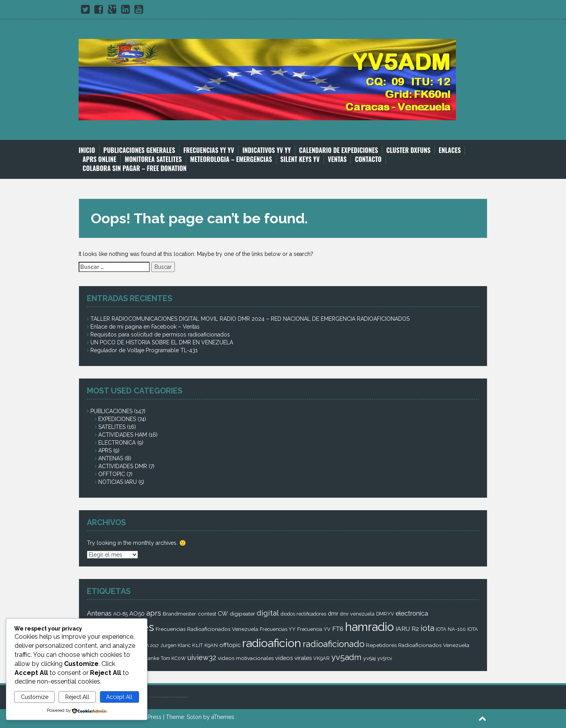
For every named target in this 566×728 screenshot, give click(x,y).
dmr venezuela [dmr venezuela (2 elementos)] (357, 614)
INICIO (87, 150)
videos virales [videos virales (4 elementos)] (293, 658)
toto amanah (156, 697)
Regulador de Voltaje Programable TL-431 (144, 350)
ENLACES (450, 150)
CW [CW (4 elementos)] (223, 613)
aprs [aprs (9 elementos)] (154, 613)
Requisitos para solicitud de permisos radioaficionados (160, 335)
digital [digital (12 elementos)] (268, 613)
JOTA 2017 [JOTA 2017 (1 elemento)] (149, 645)
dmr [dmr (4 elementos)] (333, 613)
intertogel (168, 697)
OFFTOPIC (112, 474)
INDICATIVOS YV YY (267, 150)
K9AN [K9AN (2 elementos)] (211, 645)
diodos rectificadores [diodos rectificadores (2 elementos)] (303, 614)
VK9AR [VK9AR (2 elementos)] (322, 658)
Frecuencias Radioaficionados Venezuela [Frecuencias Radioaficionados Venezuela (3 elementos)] (207, 629)
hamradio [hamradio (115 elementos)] (369, 627)
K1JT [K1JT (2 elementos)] (198, 645)
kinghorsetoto (176, 697)
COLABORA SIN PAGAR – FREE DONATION (135, 168)
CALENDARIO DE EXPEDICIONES (339, 150)
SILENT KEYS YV (300, 159)
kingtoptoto (179, 697)
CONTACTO (368, 159)
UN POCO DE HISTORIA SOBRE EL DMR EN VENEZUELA (162, 342)
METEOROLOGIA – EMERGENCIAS (231, 159)
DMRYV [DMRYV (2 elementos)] (385, 614)
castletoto (173, 697)
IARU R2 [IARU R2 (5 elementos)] (407, 629)
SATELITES (112, 427)
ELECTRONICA (117, 443)
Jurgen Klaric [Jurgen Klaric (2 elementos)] (175, 645)
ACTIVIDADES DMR (123, 466)
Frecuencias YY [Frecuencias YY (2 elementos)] (278, 629)
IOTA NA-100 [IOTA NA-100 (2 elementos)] (451, 629)
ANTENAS (111, 458)
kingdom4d (161, 697)
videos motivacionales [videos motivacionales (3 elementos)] (246, 658)
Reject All (77, 697)
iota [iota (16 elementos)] (427, 628)
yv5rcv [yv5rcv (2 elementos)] (385, 658)
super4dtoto (164, 697)
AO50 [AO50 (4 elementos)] (137, 613)
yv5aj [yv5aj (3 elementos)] (369, 658)
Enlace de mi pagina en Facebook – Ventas (145, 327)
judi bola (153, 697)
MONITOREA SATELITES (153, 159)
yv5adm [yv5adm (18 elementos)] (346, 657)
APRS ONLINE (99, 159)
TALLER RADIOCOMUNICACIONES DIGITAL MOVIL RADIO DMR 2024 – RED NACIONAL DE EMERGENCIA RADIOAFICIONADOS (250, 319)
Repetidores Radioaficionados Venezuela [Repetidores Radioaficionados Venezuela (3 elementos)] (418, 645)
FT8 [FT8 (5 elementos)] (338, 629)
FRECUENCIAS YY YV (209, 150)
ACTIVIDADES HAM (123, 435)
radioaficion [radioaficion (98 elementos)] (272, 643)
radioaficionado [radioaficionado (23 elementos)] (334, 644)
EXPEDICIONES (117, 419)
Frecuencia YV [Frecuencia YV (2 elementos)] (314, 629)
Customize (35, 697)
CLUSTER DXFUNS (408, 150)
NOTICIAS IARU (118, 482)
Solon (194, 717)
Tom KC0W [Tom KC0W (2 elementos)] (173, 658)
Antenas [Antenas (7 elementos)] (99, 613)
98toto (166, 697)
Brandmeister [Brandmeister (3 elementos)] (179, 614)
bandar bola (150, 697)
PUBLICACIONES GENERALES (139, 150)
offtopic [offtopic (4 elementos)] (230, 645)
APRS (105, 450)
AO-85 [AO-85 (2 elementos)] (120, 614)
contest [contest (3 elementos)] (207, 614)
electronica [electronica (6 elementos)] (412, 613)
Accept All (119, 697)
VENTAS (337, 159)
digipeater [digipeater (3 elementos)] (242, 614)
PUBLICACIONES (111, 411)
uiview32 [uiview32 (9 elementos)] (202, 657)
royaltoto (158, 697)
